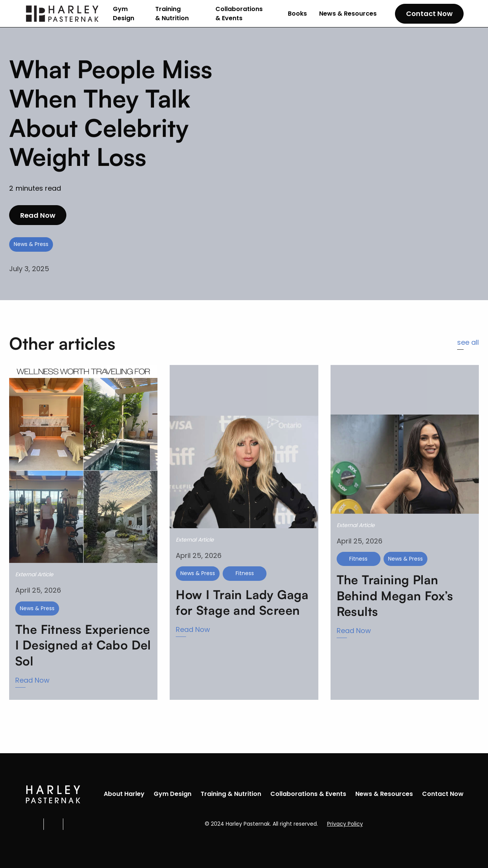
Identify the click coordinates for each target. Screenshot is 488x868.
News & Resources (348, 14)
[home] (63, 14)
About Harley (124, 794)
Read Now (38, 215)
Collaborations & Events (239, 14)
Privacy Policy (345, 824)
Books (297, 14)
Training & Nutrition (172, 14)
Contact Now (429, 14)
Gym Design (124, 14)
